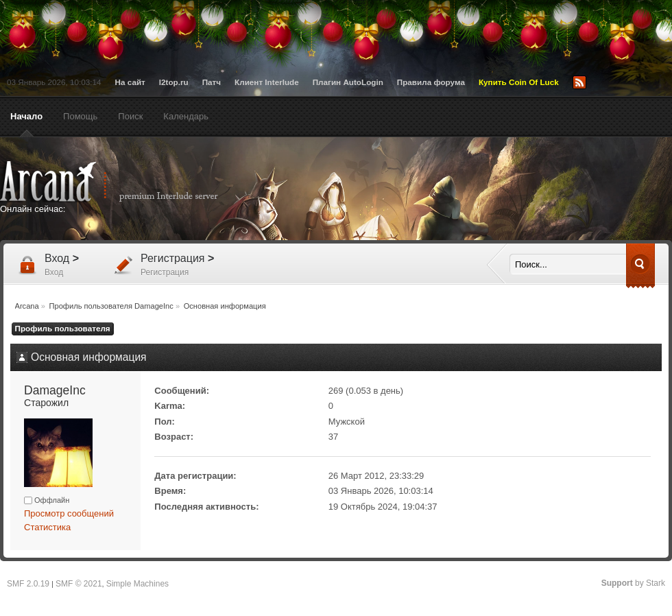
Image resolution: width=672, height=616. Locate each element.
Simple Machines (137, 584)
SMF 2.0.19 (28, 584)
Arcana (123, 182)
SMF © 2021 (79, 584)
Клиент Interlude (267, 82)
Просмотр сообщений (69, 513)
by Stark (633, 583)
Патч (212, 82)
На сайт (130, 82)
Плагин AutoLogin (348, 82)
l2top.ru (174, 82)
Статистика (47, 527)
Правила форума (431, 82)
